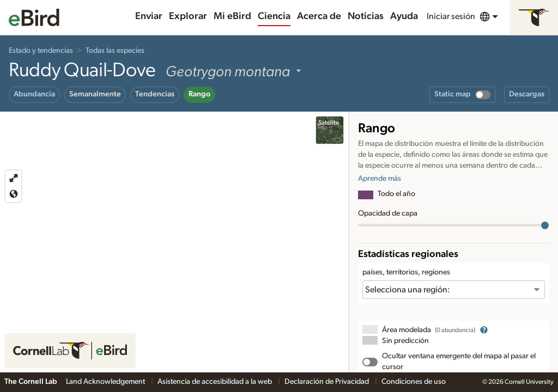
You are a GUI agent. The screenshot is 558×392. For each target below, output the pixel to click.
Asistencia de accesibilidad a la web (216, 382)
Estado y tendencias (41, 51)
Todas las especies (115, 51)
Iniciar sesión (451, 16)
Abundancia (34, 94)
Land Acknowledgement (106, 382)
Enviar (149, 16)
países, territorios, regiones (406, 272)
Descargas (527, 94)
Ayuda (404, 16)
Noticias (366, 16)
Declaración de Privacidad (327, 382)
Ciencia (274, 16)
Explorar (188, 16)
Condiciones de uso (414, 382)
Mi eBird (232, 16)
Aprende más (380, 179)
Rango (199, 94)
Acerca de (319, 16)
